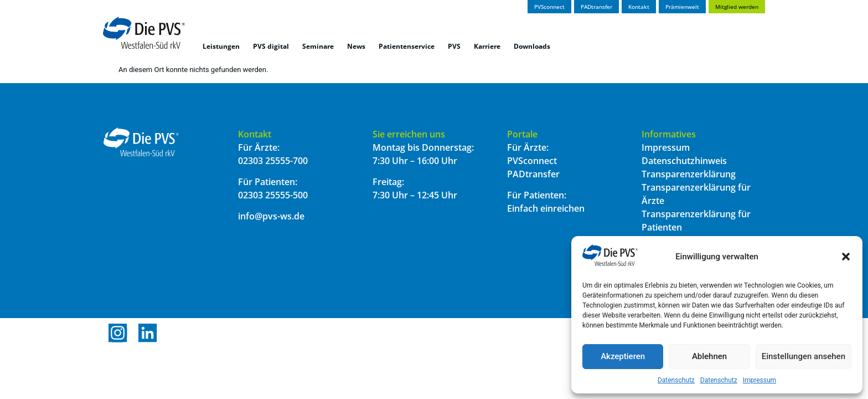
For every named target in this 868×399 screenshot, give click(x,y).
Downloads (532, 46)
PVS (454, 46)
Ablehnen (709, 356)
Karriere (487, 46)
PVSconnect (532, 161)
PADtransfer (533, 174)
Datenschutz (676, 380)
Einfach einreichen (546, 208)
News (356, 46)
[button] (846, 257)
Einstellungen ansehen (804, 356)
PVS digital (271, 46)
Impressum (759, 380)
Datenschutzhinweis (684, 161)
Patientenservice (407, 46)
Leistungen (221, 46)
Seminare (318, 46)
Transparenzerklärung (689, 174)
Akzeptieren (623, 356)
